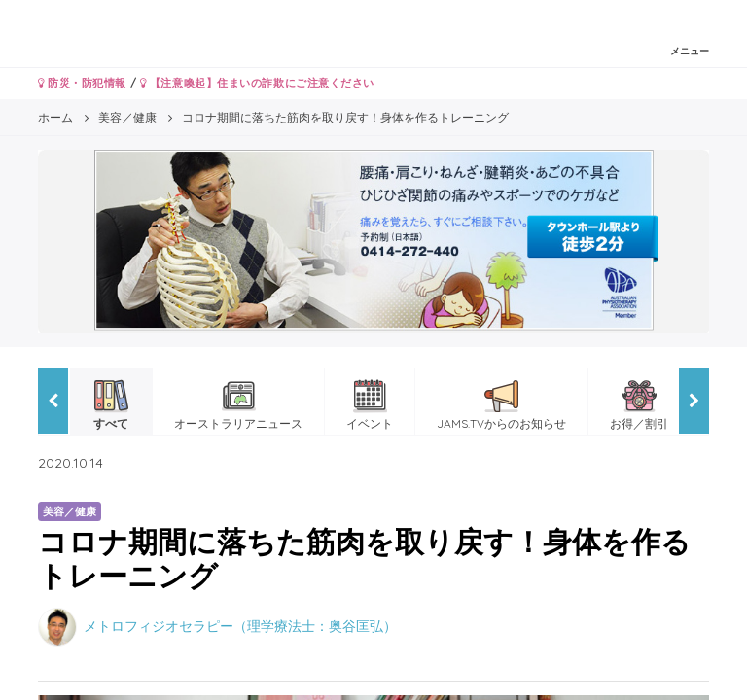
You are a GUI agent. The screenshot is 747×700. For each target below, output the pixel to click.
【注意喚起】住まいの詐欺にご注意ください (257, 83)
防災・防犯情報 (82, 83)
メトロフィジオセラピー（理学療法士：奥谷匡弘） (240, 625)
